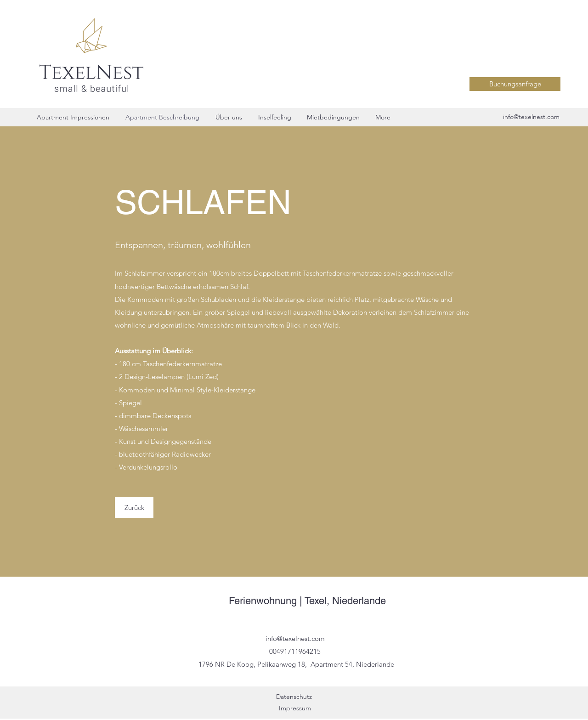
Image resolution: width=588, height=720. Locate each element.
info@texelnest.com (531, 117)
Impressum (295, 708)
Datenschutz (295, 697)
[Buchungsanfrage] (515, 84)
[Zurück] (134, 507)
